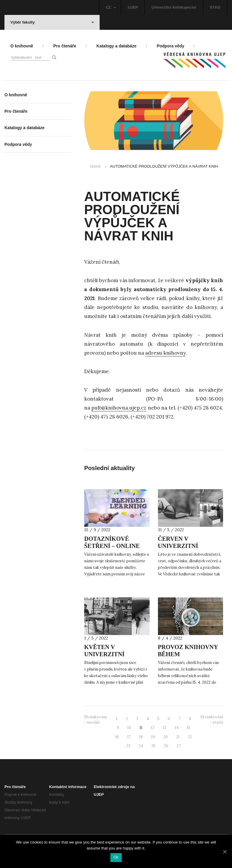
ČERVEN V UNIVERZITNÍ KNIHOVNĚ (178, 546)
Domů (95, 166)
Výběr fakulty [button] (52, 22)
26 (166, 746)
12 (153, 728)
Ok (116, 857)
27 (179, 746)
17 (129, 737)
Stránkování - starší (212, 720)
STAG (215, 7)
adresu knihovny (165, 353)
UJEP (133, 7)
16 (117, 737)
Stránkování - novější (95, 720)
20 (166, 737)
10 (129, 728)
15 (189, 728)
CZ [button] (111, 7)
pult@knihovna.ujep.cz (119, 408)
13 (164, 728)
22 (190, 737)
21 (178, 737)
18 (141, 737)
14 (177, 728)
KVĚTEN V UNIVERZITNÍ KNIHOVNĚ (104, 654)
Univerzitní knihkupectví (174, 7)
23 (128, 746)
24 (141, 746)
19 (153, 737)
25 (153, 746)
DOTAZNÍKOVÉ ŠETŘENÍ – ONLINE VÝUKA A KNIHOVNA (115, 546)
